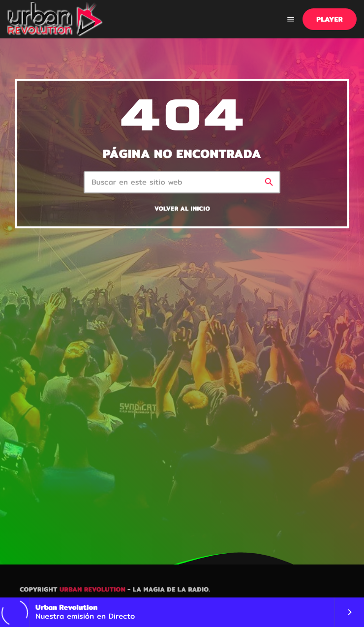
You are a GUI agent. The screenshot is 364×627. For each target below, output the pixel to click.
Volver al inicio (182, 209)
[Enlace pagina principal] (55, 19)
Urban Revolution (92, 590)
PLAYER (330, 19)
